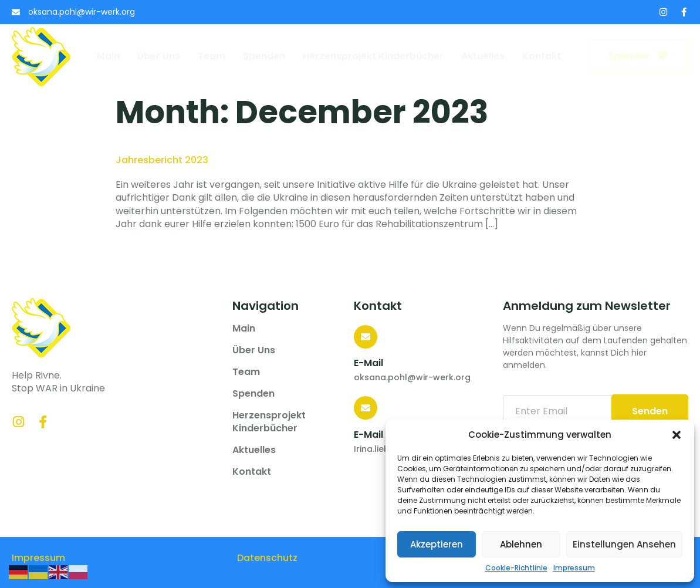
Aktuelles (483, 56)
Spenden (264, 56)
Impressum (574, 568)
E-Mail (368, 363)
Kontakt (542, 56)
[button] (677, 435)
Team (212, 56)
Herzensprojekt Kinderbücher (373, 56)
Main (108, 56)
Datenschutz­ (267, 558)
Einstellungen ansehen (624, 544)
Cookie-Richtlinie (516, 568)
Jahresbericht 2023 (162, 160)
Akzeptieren (437, 544)
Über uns (159, 56)
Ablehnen (521, 544)
